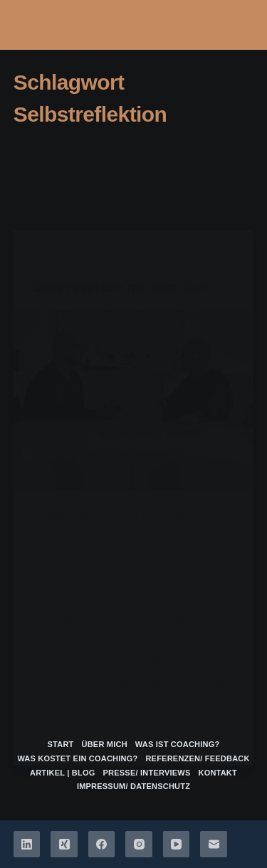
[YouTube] (177, 845)
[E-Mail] (214, 845)
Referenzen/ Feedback (197, 758)
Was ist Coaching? (178, 744)
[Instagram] (139, 845)
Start (61, 744)
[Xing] (64, 845)
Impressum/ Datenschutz (133, 786)
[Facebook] (102, 845)
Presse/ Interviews (147, 773)
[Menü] (229, 25)
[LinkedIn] (27, 845)
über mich (105, 744)
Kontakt (218, 773)
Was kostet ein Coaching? (77, 758)
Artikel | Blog (63, 773)
